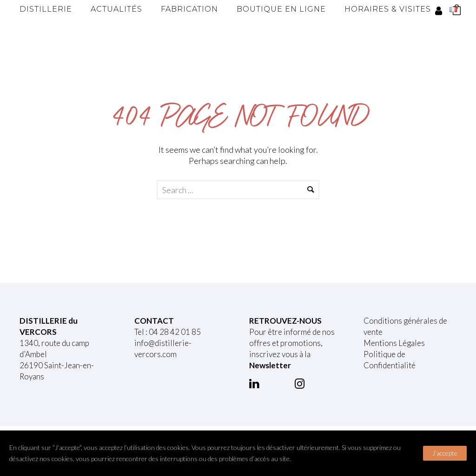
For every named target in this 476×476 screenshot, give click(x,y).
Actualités (116, 9)
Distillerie (46, 9)
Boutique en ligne (281, 9)
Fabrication (189, 9)
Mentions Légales (394, 343)
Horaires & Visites (388, 9)
